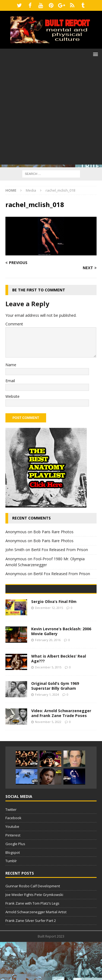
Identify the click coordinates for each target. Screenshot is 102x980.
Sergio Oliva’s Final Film (54, 640)
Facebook (13, 856)
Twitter (11, 848)
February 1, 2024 (47, 733)
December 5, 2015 (48, 706)
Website (12, 396)
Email (10, 381)
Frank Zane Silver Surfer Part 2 (31, 959)
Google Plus (15, 882)
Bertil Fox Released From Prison (60, 550)
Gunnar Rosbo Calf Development (33, 924)
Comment (14, 324)
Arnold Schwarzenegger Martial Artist (36, 950)
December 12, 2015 (49, 646)
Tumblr (11, 899)
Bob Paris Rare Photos (53, 532)
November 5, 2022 (48, 760)
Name (11, 365)
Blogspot (13, 891)
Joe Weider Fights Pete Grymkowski (34, 933)
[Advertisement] (51, 114)
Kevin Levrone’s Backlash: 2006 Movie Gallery (61, 669)
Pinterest (13, 873)
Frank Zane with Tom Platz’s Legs (32, 941)
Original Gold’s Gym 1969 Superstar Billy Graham (55, 724)
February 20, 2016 (48, 678)
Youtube (12, 865)
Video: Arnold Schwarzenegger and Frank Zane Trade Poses (61, 751)
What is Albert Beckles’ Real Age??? (59, 697)
